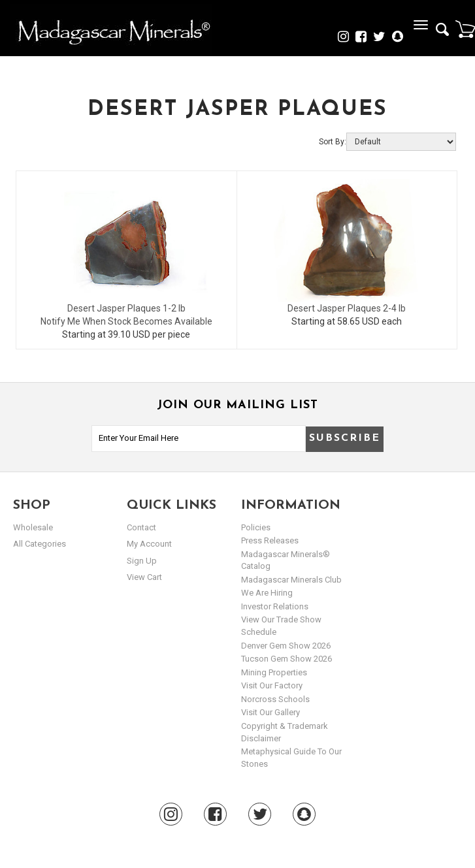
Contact (141, 527)
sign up (142, 561)
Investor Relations (275, 606)
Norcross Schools (275, 699)
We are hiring (267, 593)
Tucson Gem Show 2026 (287, 659)
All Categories (40, 544)
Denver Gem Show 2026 (286, 646)
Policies (256, 527)
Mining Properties (274, 672)
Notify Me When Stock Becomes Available (126, 321)
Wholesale (33, 527)
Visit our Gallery (270, 712)
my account (149, 544)
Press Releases (270, 540)
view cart (144, 577)
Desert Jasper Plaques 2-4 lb (347, 308)
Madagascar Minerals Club (291, 580)
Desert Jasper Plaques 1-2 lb (126, 308)
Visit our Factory (272, 685)
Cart (465, 29)
